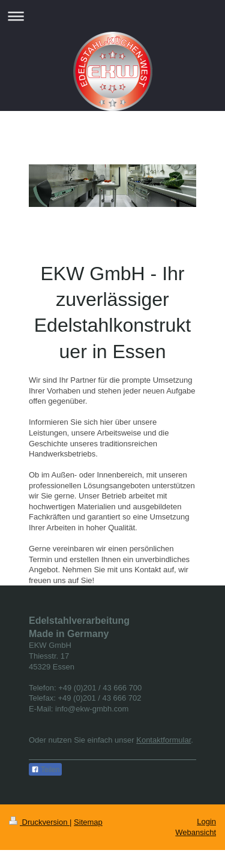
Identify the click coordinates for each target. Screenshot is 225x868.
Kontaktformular (163, 740)
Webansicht (196, 832)
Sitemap (88, 822)
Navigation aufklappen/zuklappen (112, 16)
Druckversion (39, 822)
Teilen (45, 770)
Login (206, 822)
